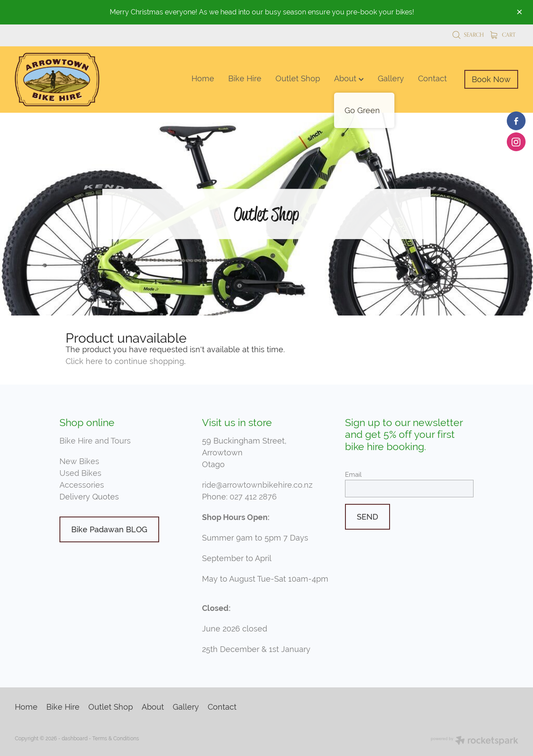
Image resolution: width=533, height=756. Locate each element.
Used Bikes (80, 473)
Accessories (82, 485)
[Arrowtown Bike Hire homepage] (65, 80)
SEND (368, 517)
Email (353, 474)
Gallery (391, 78)
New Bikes (79, 461)
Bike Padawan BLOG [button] (109, 529)
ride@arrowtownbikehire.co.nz (257, 485)
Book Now (491, 79)
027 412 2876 (253, 497)
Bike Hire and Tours (95, 441)
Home (203, 78)
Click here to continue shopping (125, 361)
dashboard (75, 739)
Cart (503, 35)
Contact (432, 78)
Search (468, 35)
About (349, 78)
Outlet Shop (298, 78)
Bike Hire (245, 78)
